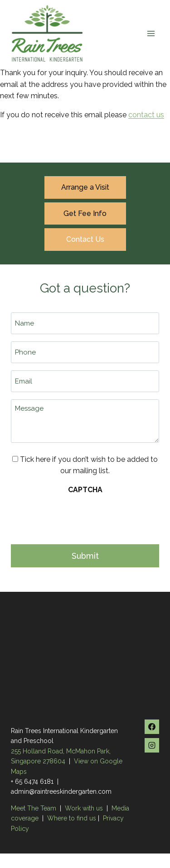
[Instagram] (152, 745)
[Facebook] (152, 727)
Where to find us (72, 818)
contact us (146, 115)
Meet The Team (34, 808)
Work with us (84, 808)
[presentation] (80, 517)
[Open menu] (151, 33)
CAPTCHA (85, 490)
